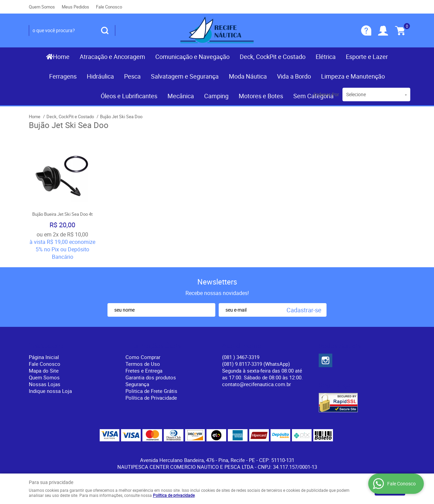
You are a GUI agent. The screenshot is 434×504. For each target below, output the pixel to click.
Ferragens (63, 76)
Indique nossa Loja (50, 391)
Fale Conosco (109, 7)
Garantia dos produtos (151, 377)
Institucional (47, 346)
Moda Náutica (248, 76)
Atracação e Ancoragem (112, 57)
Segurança (137, 384)
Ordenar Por (326, 94)
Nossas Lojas (45, 384)
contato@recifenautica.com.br (257, 384)
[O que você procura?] (105, 30)
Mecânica (181, 96)
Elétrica (326, 57)
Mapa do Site (44, 371)
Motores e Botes (261, 96)
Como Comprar (143, 357)
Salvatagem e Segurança (185, 76)
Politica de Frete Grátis (151, 391)
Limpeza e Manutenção (353, 76)
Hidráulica (100, 76)
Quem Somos (42, 7)
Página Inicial (44, 357)
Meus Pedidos (75, 7)
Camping (216, 96)
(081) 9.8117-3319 (256, 364)
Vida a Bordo (294, 76)
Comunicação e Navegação (192, 57)
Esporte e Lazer (367, 57)
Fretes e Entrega (144, 371)
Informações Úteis (153, 346)
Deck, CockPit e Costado (273, 57)
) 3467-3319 (241, 357)
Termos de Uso (143, 364)
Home (61, 57)
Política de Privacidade (151, 398)
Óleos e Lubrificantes (129, 96)
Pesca (132, 76)
